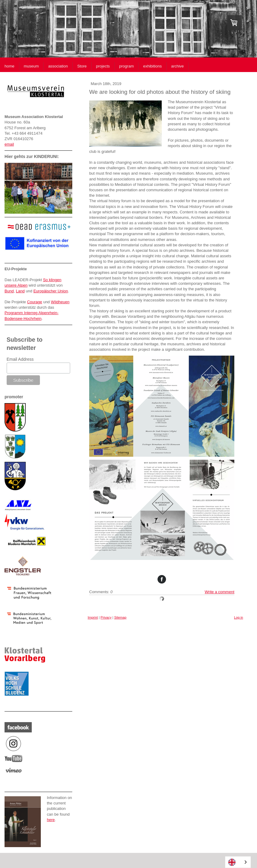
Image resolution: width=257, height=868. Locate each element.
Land (20, 291)
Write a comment (220, 592)
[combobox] (238, 862)
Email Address (20, 359)
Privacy (106, 617)
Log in (239, 617)
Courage (34, 302)
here (51, 820)
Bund (9, 291)
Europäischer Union (50, 291)
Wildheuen (60, 302)
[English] (238, 862)
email (9, 144)
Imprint (93, 617)
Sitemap (120, 617)
